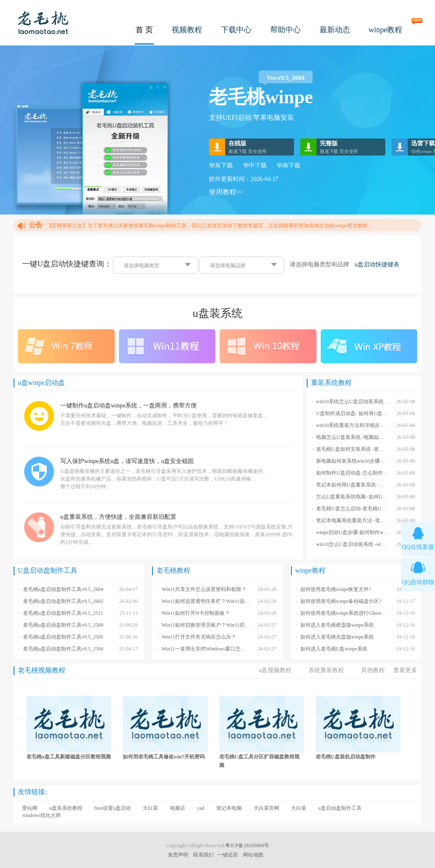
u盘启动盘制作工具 (340, 808)
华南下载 (288, 165)
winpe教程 (386, 30)
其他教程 (373, 670)
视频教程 (187, 30)
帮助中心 (285, 30)
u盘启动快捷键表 (377, 264)
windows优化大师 (41, 815)
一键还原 (228, 855)
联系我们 (203, 855)
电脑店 (178, 808)
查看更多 (405, 670)
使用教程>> (226, 192)
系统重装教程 (326, 670)
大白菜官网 (266, 808)
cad (201, 808)
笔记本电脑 (229, 808)
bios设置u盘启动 (113, 808)
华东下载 (221, 165)
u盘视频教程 (275, 670)
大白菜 (150, 808)
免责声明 (178, 855)
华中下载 (255, 165)
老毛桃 (43, 22)
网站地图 (253, 855)
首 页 (144, 30)
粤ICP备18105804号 (247, 845)
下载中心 (236, 30)
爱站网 (30, 808)
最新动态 (335, 30)
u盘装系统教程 (66, 808)
